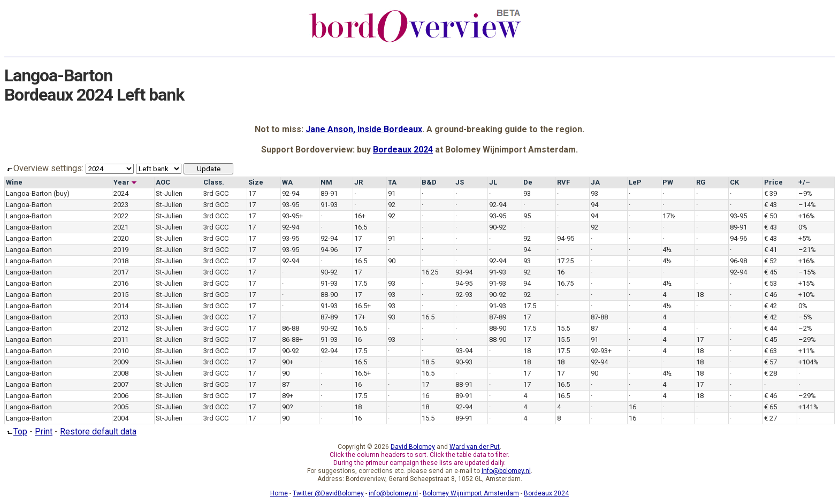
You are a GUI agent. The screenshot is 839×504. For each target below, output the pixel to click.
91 (392, 193)
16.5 (361, 227)
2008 (121, 373)
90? (288, 407)
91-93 (329, 205)
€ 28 (771, 373)
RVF (563, 182)
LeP (635, 182)
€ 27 (771, 418)
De (528, 182)
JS (460, 182)
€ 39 (771, 193)
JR (359, 182)
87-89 (329, 317)
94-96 (738, 238)
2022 (121, 216)
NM (326, 182)
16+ (360, 216)
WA (287, 182)
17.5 (361, 283)
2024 (121, 193)
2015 (121, 295)
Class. (214, 182)
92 (392, 205)
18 (700, 295)
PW (668, 182)
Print (44, 432)
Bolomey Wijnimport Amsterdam (471, 493)
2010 (121, 351)
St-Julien (169, 193)
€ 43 (771, 205)
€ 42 (771, 306)
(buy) (62, 193)
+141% (809, 407)
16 (561, 272)
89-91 (329, 193)
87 (594, 328)
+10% (807, 295)
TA (392, 182)
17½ (669, 216)
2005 (121, 407)
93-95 (291, 205)
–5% (805, 317)
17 (252, 193)
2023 (121, 205)
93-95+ (292, 216)
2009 (121, 362)
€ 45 (771, 272)
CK (734, 182)
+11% (807, 351)
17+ (360, 317)
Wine (14, 182)
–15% (807, 272)
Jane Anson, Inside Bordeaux (364, 129)
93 (527, 193)
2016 (121, 283)
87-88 (599, 317)
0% (803, 227)
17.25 (565, 261)
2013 (121, 317)
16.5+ (363, 306)
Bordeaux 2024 (403, 150)
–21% (807, 250)
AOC (163, 182)
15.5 (563, 328)
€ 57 (771, 362)
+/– (804, 182)
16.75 (565, 283)
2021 (121, 227)
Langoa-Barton (29, 193)
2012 (121, 328)
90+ (288, 362)
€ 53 (771, 283)
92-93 (464, 295)
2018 (121, 261)
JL (493, 182)
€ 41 (771, 250)
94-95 (566, 238)
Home (279, 493)
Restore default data (98, 432)
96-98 (738, 261)
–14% (807, 205)
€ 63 (771, 351)
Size (256, 182)
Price (773, 182)
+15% (807, 283)
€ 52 (771, 261)
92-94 (291, 193)
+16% (807, 216)
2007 (121, 384)
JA (595, 182)
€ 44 (771, 328)
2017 (121, 272)
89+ (288, 396)
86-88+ (292, 339)
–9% (805, 193)
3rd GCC (216, 193)
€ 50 (771, 216)
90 (392, 261)
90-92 (498, 227)
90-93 (464, 362)
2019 (121, 250)
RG (701, 182)
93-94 (464, 272)
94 (594, 205)
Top (16, 432)
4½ (667, 250)
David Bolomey (413, 447)
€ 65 (771, 407)
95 (527, 216)
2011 (121, 339)
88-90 (329, 295)
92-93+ (601, 351)
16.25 (430, 272)
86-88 (291, 328)
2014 (121, 306)
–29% (807, 339)
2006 (121, 396)
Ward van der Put (475, 447)
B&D (429, 182)
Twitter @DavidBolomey (328, 493)
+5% (805, 238)
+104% (809, 362)
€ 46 (771, 295)
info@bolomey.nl (506, 471)
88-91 (464, 384)
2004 (121, 418)
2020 (121, 238)
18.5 (428, 362)
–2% (805, 328)
